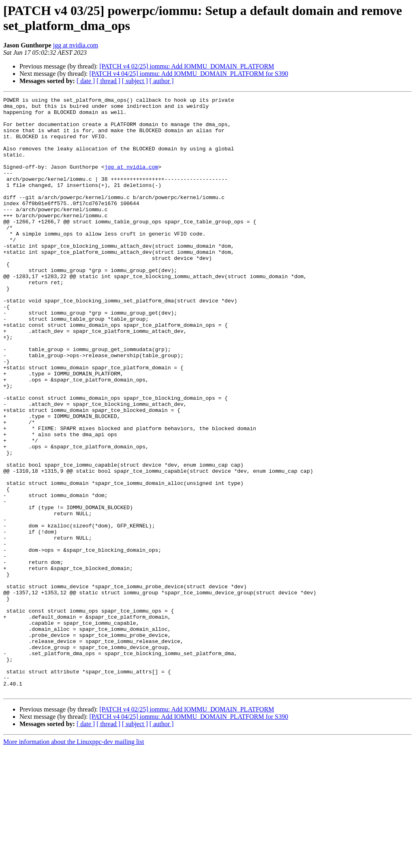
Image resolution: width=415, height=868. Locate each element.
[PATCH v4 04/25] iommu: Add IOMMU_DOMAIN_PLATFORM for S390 (189, 74)
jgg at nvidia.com (76, 45)
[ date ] (86, 81)
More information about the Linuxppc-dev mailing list (74, 861)
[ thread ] (108, 81)
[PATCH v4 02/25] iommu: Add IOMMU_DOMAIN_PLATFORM (187, 66)
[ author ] (162, 81)
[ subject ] (135, 81)
